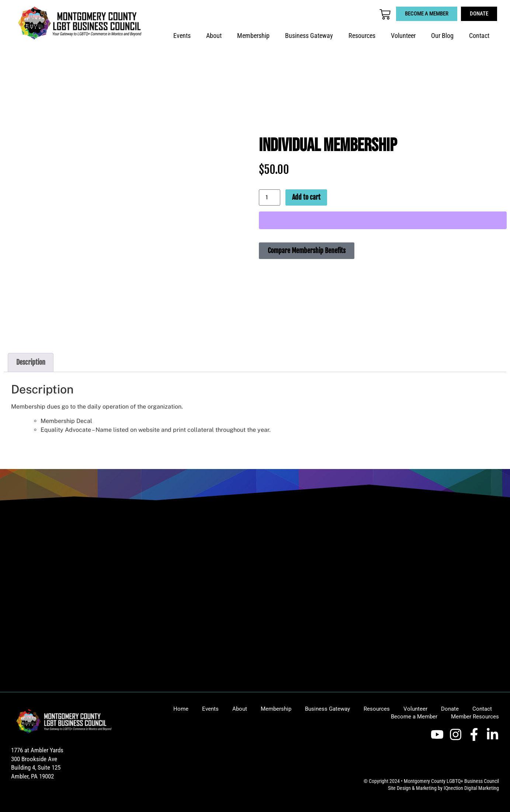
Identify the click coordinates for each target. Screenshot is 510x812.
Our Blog (442, 36)
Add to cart (306, 197)
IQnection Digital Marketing (471, 788)
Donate (450, 709)
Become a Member (414, 717)
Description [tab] (31, 362)
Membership (253, 36)
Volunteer (403, 36)
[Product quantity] (270, 197)
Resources (362, 36)
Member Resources (475, 717)
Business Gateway (309, 36)
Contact (479, 36)
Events (182, 36)
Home (181, 709)
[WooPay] (383, 220)
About (214, 36)
